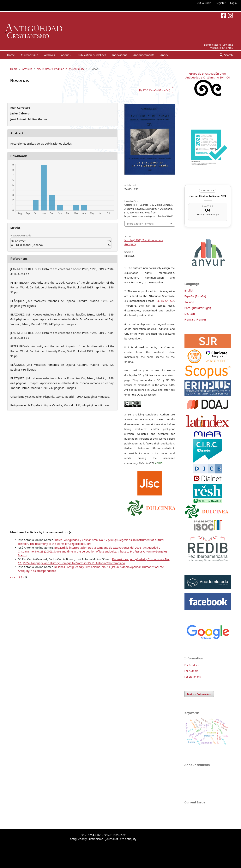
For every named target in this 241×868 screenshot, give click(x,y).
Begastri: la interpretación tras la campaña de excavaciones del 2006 (98, 548)
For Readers (192, 665)
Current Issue (30, 55)
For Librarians (193, 677)
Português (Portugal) (198, 308)
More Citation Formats (140, 224)
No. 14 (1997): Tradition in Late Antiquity (60, 69)
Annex (164, 55)
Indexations (120, 55)
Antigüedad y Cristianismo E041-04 (208, 77)
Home (11, 55)
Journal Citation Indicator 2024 (208, 196)
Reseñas (60, 567)
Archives (49, 55)
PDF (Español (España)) (156, 90)
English (189, 290)
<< (12, 577)
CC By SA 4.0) (165, 301)
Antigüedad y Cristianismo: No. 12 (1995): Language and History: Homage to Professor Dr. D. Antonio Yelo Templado (94, 561)
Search (228, 55)
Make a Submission (199, 694)
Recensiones (120, 559)
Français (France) (195, 319)
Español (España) (195, 296)
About (65, 55)
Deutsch (190, 314)
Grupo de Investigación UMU (208, 74)
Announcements (144, 55)
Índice (59, 540)
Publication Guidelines (92, 55)
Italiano (189, 302)
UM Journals (204, 3)
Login (233, 3)
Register (221, 3)
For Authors (191, 671)
